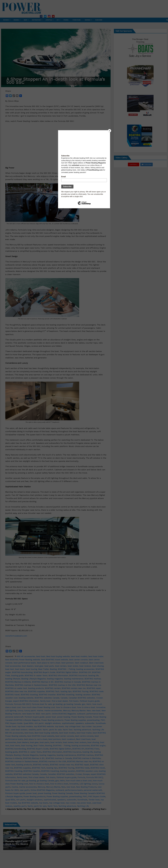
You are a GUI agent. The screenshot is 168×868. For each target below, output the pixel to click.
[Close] (110, 131)
